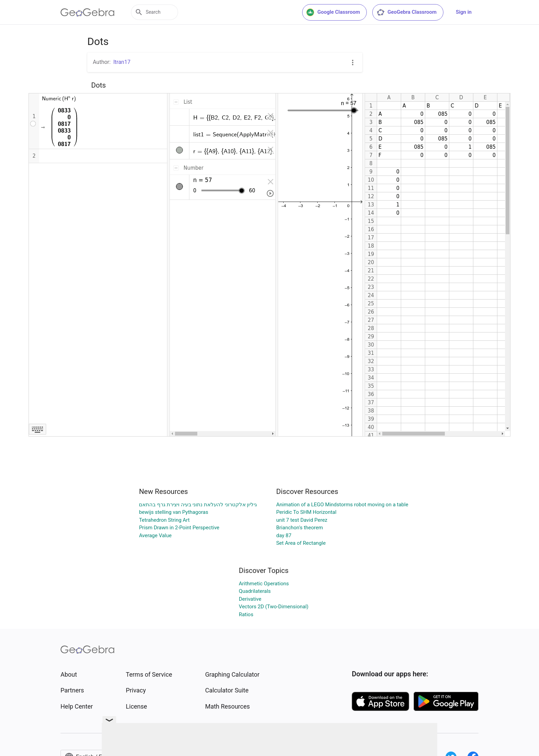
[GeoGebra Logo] (87, 12)
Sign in (464, 12)
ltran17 (122, 62)
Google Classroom (333, 12)
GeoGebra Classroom (406, 12)
